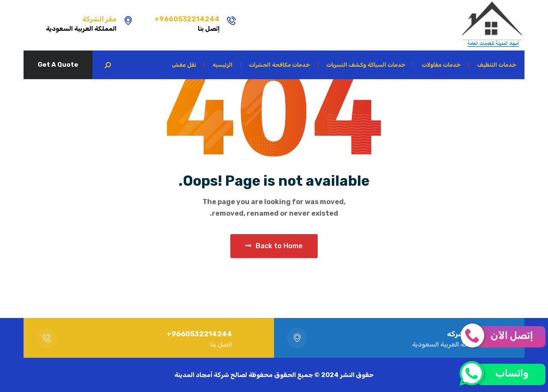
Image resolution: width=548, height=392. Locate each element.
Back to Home (274, 246)
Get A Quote (58, 65)
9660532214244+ (187, 19)
